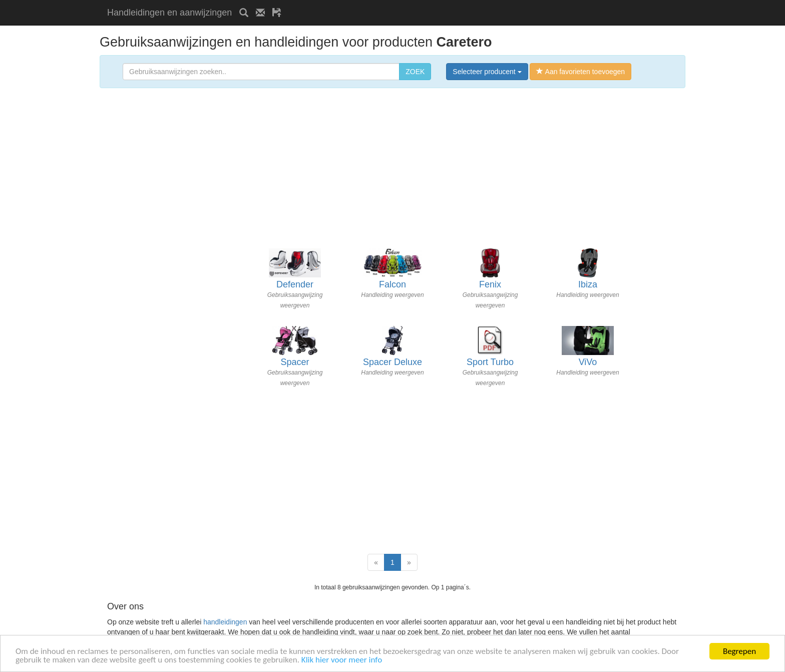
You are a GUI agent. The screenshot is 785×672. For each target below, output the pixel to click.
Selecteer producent (487, 72)
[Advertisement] (406, 4)
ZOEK (415, 72)
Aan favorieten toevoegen (580, 72)
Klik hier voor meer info (342, 660)
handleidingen (225, 622)
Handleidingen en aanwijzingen (169, 13)
